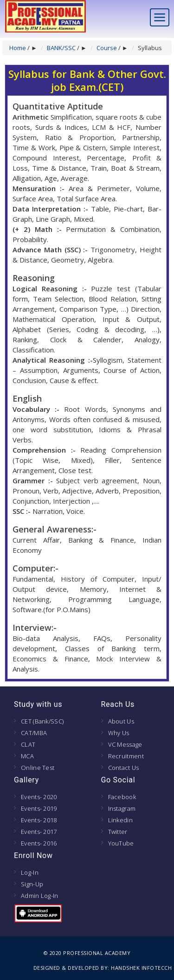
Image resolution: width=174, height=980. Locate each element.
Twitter (118, 832)
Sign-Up (32, 884)
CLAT (28, 744)
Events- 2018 (39, 820)
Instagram (122, 808)
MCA (27, 756)
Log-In (30, 872)
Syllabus (150, 48)
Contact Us (124, 768)
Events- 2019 (39, 808)
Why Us (119, 733)
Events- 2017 (39, 832)
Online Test (38, 768)
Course (107, 48)
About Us (121, 721)
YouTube (121, 843)
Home (18, 48)
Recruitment (126, 756)
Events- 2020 (39, 797)
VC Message (125, 744)
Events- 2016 (39, 843)
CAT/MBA (34, 733)
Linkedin (120, 820)
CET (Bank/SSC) (42, 721)
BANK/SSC (61, 48)
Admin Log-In (40, 896)
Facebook (122, 797)
